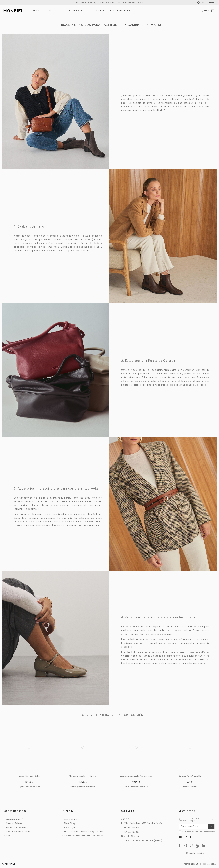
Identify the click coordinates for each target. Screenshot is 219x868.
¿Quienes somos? (14, 819)
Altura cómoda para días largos (136, 787)
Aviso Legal (69, 828)
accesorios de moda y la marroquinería (45, 498)
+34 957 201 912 (131, 828)
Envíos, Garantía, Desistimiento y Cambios (84, 832)
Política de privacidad (206, 832)
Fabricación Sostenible (17, 828)
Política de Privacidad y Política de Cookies (84, 836)
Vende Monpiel (71, 819)
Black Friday (70, 823)
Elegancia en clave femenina (29, 787)
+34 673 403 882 (131, 832)
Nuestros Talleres (14, 823)
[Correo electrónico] (193, 826)
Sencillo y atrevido (190, 787)
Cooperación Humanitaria (18, 832)
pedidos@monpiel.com (134, 836)
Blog (8, 836)
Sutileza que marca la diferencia (83, 787)
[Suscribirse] (211, 826)
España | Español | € (207, 3)
